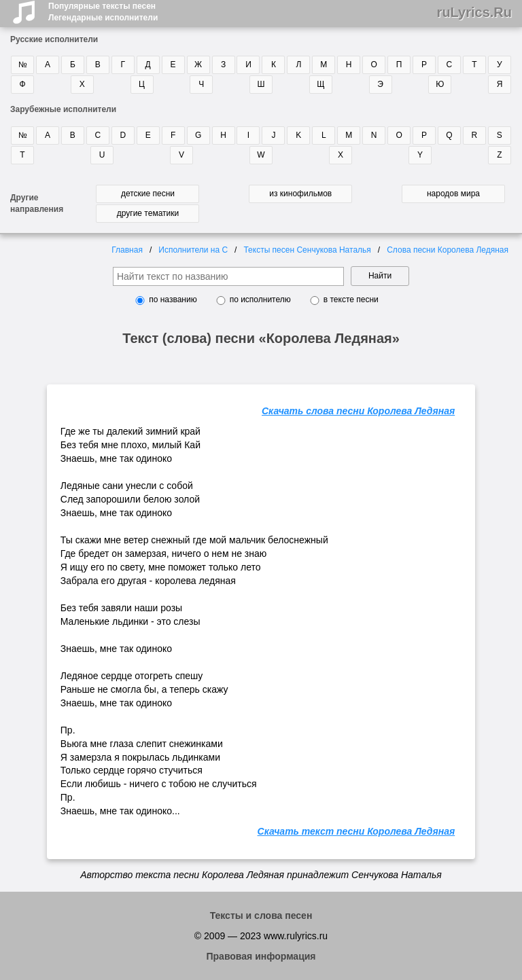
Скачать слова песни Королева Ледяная (358, 411)
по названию (173, 300)
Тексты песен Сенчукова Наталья (307, 250)
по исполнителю (260, 300)
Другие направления (37, 203)
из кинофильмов (300, 194)
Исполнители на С (193, 250)
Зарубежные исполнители (63, 109)
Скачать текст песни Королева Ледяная (356, 831)
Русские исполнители (54, 39)
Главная (127, 250)
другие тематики (148, 213)
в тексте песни (351, 300)
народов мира (453, 194)
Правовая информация (261, 956)
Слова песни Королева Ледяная (448, 250)
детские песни (148, 194)
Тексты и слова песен (261, 915)
